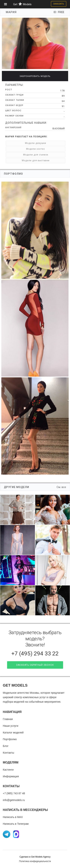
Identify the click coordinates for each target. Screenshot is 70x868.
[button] (7, 4)
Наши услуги (11, 726)
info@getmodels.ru (14, 800)
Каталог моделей (13, 733)
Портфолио (10, 739)
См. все (61, 487)
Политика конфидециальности (35, 861)
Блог (6, 746)
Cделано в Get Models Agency (35, 857)
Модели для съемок (36, 155)
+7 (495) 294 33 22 (35, 653)
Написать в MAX (13, 817)
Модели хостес (36, 149)
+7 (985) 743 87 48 (14, 793)
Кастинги (8, 770)
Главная (8, 719)
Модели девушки (36, 143)
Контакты (8, 753)
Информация (11, 776)
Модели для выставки (36, 160)
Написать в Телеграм (16, 824)
